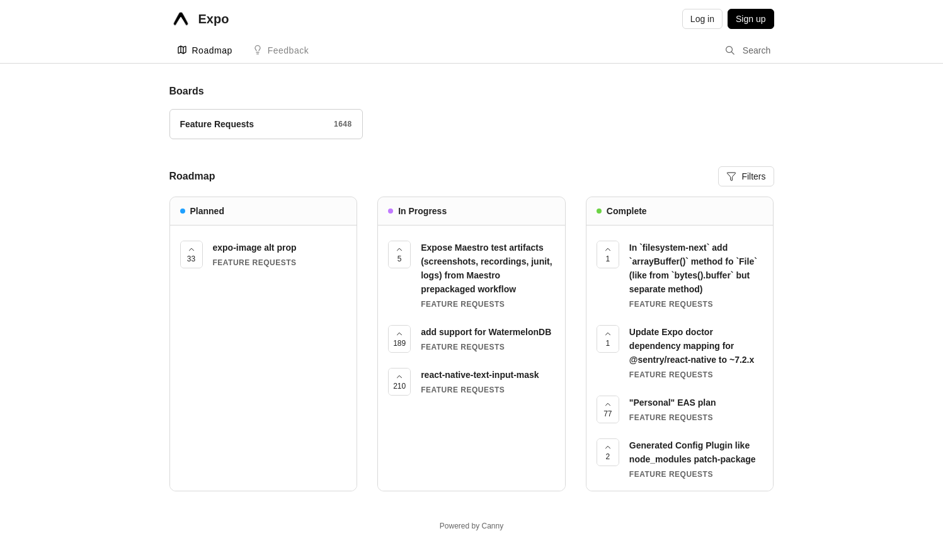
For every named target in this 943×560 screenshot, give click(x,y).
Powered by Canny (471, 526)
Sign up (751, 19)
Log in (702, 19)
